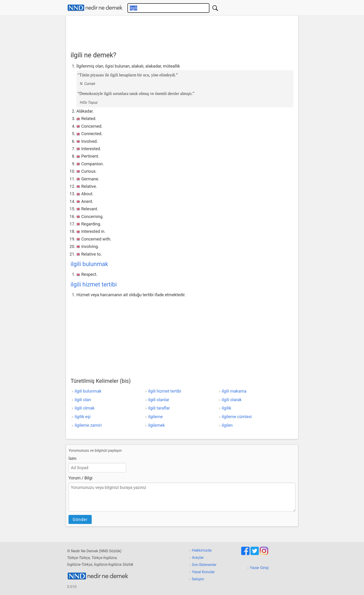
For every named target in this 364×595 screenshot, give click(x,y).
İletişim (198, 579)
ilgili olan (83, 400)
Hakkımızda (202, 550)
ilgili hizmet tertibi (94, 284)
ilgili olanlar (159, 400)
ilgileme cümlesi (237, 417)
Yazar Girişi (259, 568)
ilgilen (227, 425)
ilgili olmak (84, 408)
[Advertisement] (182, 32)
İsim (72, 458)
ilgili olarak (232, 400)
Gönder (80, 519)
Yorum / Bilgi (80, 478)
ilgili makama (234, 391)
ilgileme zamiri (88, 425)
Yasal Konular (203, 572)
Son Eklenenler (204, 565)
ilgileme (155, 417)
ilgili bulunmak (89, 264)
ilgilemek (156, 425)
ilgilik (226, 408)
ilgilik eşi (83, 417)
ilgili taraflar (159, 408)
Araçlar (198, 558)
